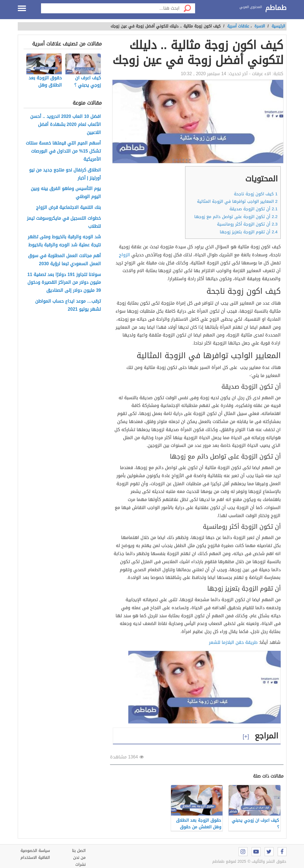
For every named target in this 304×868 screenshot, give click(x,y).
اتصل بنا (79, 851)
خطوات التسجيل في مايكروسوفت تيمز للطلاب (64, 222)
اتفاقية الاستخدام (35, 858)
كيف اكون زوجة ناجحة (256, 194)
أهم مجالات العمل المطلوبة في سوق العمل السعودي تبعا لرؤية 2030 (64, 260)
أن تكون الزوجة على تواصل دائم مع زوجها (236, 217)
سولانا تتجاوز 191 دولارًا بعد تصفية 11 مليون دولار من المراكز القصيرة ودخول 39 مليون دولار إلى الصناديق (64, 283)
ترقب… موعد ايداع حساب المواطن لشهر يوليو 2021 (68, 305)
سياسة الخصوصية (35, 851)
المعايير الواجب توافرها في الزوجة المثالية (237, 201)
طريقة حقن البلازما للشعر (234, 642)
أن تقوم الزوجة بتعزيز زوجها (248, 232)
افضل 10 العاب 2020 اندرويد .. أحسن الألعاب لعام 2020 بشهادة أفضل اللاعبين (66, 125)
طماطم (276, 8)
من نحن (79, 858)
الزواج (124, 255)
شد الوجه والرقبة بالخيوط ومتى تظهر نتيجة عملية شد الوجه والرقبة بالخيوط (64, 241)
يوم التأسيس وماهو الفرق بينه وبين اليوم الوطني (66, 193)
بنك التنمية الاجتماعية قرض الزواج (68, 208)
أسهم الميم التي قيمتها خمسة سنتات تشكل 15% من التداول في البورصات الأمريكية (63, 151)
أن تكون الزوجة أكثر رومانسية (247, 224)
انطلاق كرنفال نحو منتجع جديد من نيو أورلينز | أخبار (65, 174)
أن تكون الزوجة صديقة (253, 209)
